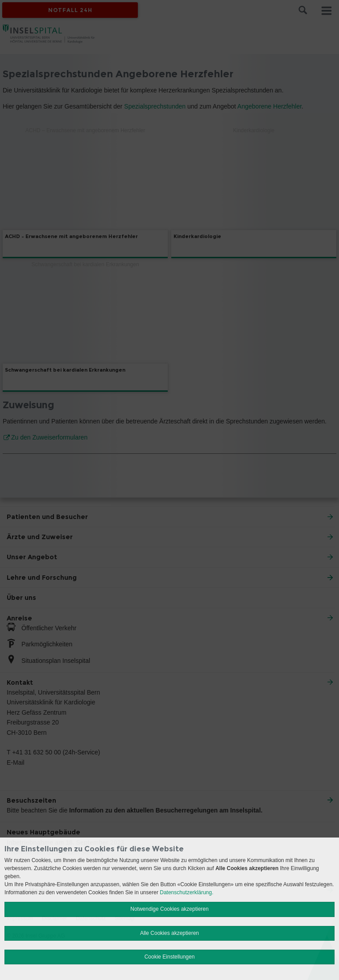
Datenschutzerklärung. (186, 892)
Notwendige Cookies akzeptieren (169, 909)
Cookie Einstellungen (170, 957)
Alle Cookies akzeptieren (169, 933)
